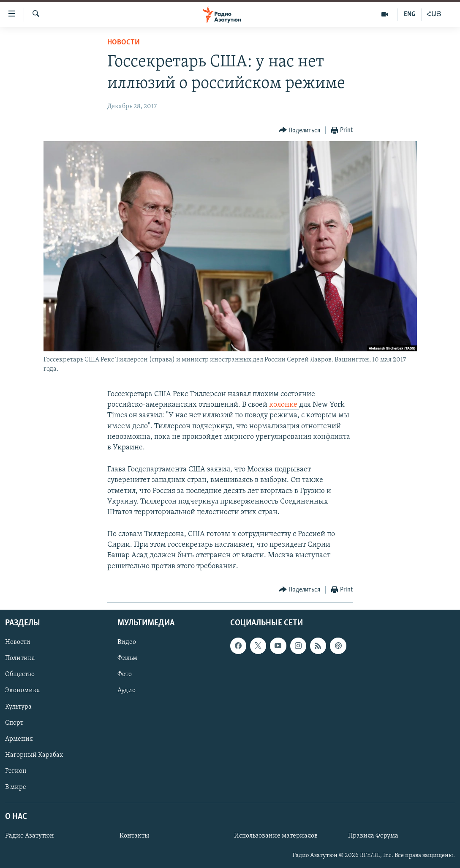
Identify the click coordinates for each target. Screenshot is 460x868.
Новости (124, 42)
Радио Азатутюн (30, 836)
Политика (20, 658)
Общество (20, 674)
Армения (19, 739)
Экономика (23, 690)
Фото (125, 674)
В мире (16, 787)
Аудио (127, 690)
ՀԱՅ (434, 14)
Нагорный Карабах (34, 755)
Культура (18, 706)
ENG (410, 14)
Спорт (14, 723)
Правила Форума (373, 836)
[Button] (300, 130)
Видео (127, 642)
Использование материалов (276, 836)
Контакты (134, 836)
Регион (16, 771)
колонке (284, 405)
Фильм (127, 658)
